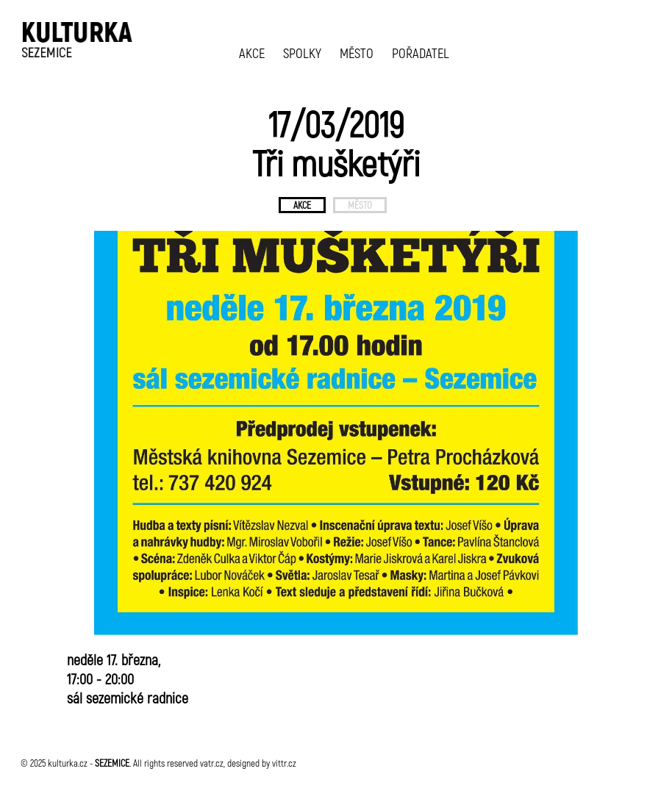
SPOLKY (302, 53)
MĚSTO (357, 53)
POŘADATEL (421, 53)
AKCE (252, 53)
